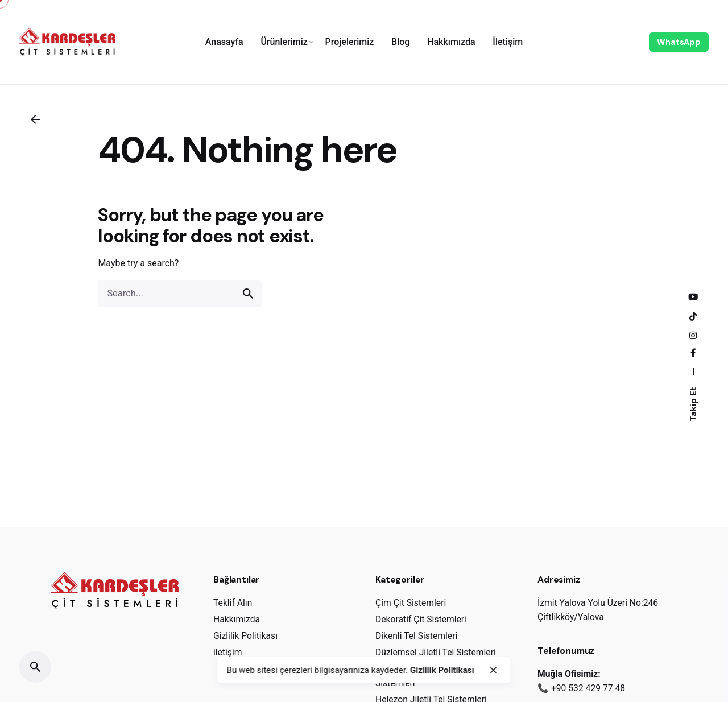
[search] (248, 294)
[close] (493, 670)
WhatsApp (679, 42)
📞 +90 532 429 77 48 (581, 688)
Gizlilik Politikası (442, 670)
